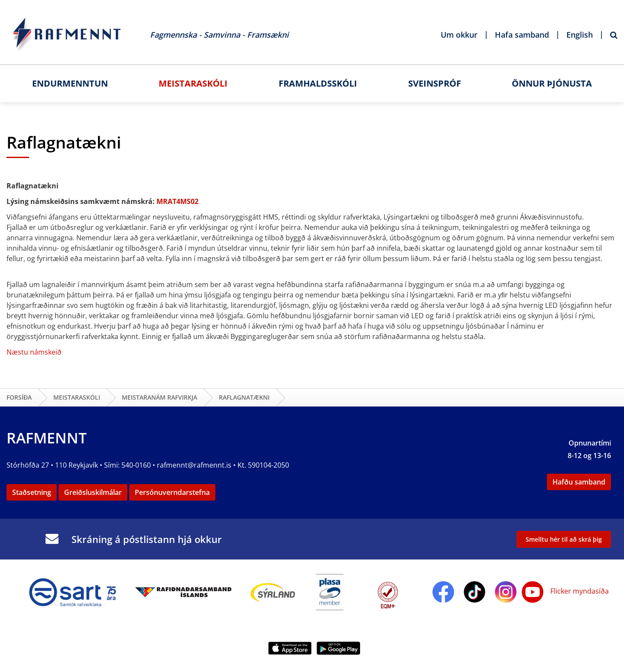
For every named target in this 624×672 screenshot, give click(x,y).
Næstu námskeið (34, 352)
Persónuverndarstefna (172, 492)
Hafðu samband (579, 482)
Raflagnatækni (244, 397)
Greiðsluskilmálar (93, 492)
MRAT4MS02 (177, 201)
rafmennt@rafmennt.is (194, 465)
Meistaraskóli (77, 397)
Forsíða (19, 397)
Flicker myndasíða (579, 591)
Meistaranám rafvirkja (159, 397)
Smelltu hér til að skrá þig (564, 539)
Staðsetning (32, 492)
